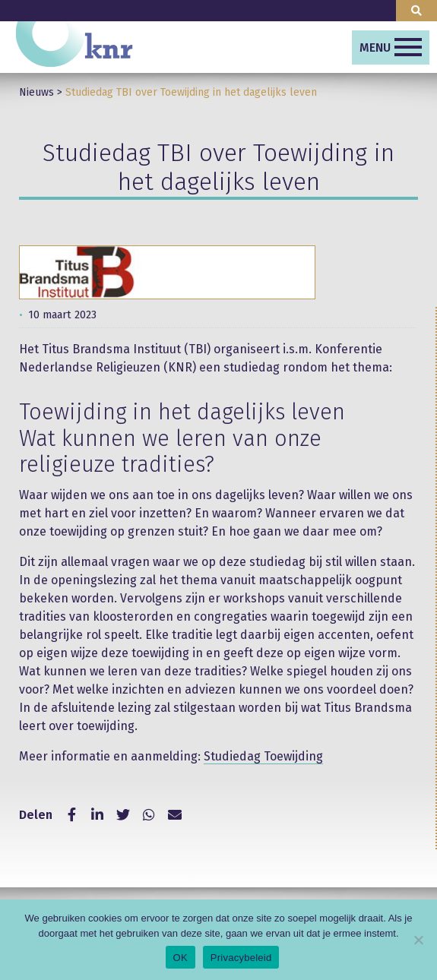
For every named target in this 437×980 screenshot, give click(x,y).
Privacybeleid (241, 958)
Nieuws (36, 92)
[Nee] (418, 940)
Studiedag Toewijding (263, 756)
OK (180, 958)
